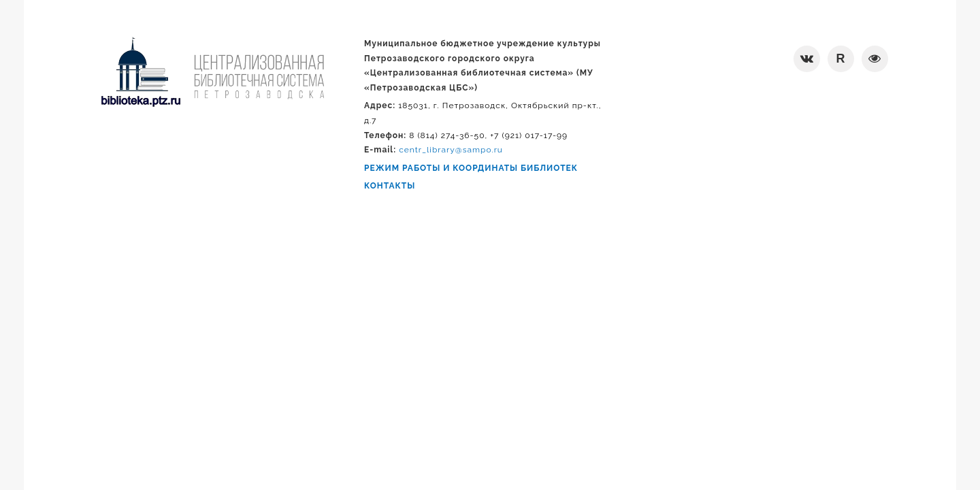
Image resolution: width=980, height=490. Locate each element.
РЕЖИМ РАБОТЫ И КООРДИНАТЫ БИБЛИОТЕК (471, 168)
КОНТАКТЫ (390, 186)
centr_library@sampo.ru (451, 150)
